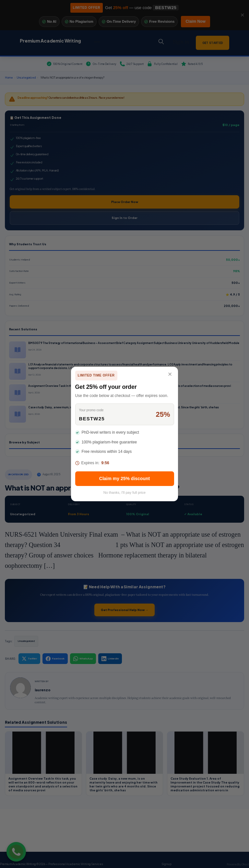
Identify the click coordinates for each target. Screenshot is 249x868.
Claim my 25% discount (124, 479)
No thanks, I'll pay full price (125, 492)
